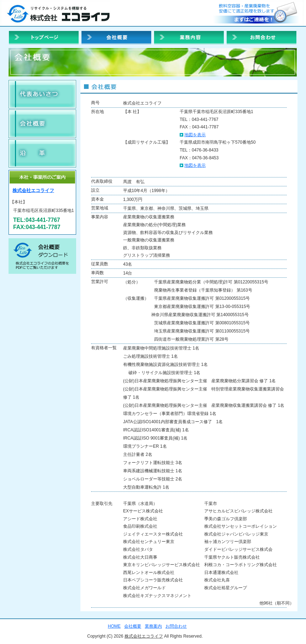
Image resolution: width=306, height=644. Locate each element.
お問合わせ (262, 38)
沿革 (42, 153)
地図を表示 (195, 135)
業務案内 (189, 38)
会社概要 (42, 124)
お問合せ (257, 13)
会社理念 (42, 94)
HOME (44, 38)
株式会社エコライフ (33, 190)
